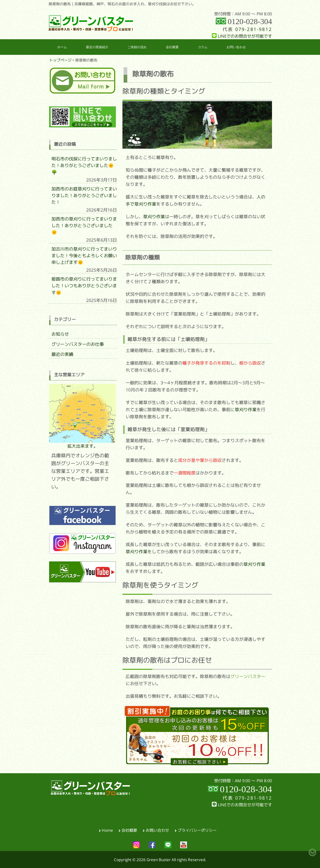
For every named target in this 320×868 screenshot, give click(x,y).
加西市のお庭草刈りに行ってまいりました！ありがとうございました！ (84, 195)
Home (107, 830)
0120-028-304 (250, 21)
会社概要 (129, 830)
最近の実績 (62, 354)
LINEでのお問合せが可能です (242, 36)
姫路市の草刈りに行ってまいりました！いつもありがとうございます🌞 (84, 286)
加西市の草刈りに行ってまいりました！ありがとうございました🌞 (84, 226)
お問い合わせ (157, 830)
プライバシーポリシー (197, 830)
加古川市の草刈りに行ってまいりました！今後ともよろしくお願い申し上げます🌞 (84, 256)
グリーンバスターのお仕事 (78, 344)
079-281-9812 (254, 29)
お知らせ (60, 334)
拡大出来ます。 (82, 416)
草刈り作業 (154, 217)
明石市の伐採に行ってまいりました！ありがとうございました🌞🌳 (84, 165)
